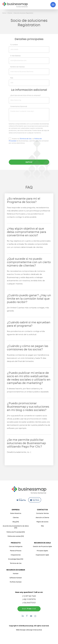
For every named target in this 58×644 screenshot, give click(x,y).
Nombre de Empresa (17, 67)
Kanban (16, 574)
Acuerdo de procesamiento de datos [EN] (16, 527)
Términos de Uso (26, 139)
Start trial (29, 609)
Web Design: (29, 630)
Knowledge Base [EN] (16, 559)
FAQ (42, 526)
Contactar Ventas (42, 513)
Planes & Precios (16, 551)
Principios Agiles (42, 551)
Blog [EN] (16, 522)
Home (4, 13)
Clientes (16, 518)
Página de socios (42, 522)
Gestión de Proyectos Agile (42, 547)
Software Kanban (16, 578)
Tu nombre (14, 45)
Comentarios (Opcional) (19, 107)
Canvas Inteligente (16, 547)
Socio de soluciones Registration (24, 13)
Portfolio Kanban (16, 582)
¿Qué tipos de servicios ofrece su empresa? (25, 95)
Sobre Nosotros (16, 513)
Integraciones (16, 555)
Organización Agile (42, 555)
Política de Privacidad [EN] (16, 532)
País (12, 78)
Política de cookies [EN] (16, 536)
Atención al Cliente (42, 518)
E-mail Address (15, 56)
